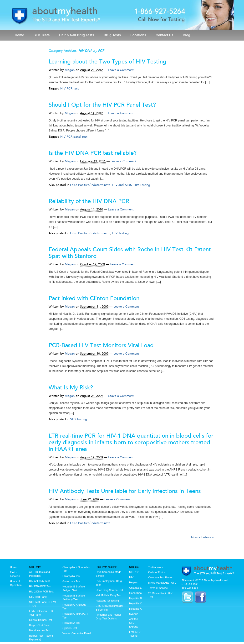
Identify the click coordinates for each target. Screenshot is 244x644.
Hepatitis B (135, 598)
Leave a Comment (121, 70)
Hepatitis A (135, 609)
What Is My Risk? (71, 388)
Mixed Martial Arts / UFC (162, 583)
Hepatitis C (136, 603)
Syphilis (134, 614)
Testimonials (155, 567)
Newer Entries (202, 537)
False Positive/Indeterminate (90, 185)
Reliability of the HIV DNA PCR (89, 201)
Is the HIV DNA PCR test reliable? (93, 153)
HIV (131, 577)
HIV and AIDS (122, 185)
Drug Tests (112, 35)
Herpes (133, 582)
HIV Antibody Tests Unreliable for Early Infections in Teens (125, 491)
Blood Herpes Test (40, 630)
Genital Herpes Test (41, 620)
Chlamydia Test (71, 576)
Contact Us (164, 35)
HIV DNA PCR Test (40, 586)
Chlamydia (135, 588)
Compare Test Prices (160, 577)
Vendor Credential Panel (77, 633)
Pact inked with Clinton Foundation (94, 298)
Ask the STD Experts (134, 623)
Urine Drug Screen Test (109, 590)
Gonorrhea (135, 593)
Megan (70, 70)
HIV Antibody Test (39, 581)
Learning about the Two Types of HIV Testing (107, 62)
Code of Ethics (157, 572)
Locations (138, 35)
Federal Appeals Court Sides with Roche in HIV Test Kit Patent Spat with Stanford (130, 253)
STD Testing (79, 419)
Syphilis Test (70, 628)
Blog (186, 35)
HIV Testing (142, 185)
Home (19, 35)
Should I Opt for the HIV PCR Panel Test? (102, 105)
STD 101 (134, 572)
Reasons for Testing (107, 601)
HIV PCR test (70, 89)
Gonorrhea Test (71, 581)
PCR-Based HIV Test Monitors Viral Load (101, 345)
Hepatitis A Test (71, 623)
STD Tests (42, 35)
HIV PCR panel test (74, 137)
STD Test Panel (38, 597)
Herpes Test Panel (40, 625)
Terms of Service (158, 588)
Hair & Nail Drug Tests (77, 35)
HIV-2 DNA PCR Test (41, 592)
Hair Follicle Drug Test (109, 595)
